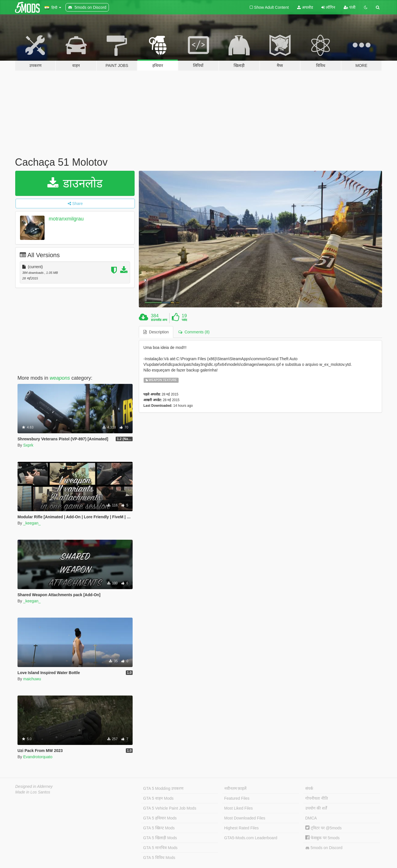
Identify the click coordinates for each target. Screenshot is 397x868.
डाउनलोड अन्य (159, 320)
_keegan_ (32, 523)
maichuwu (32, 679)
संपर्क (309, 788)
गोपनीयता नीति (317, 798)
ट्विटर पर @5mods (323, 828)
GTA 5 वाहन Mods (158, 798)
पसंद (184, 320)
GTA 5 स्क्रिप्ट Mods (159, 828)
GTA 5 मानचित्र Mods (160, 848)
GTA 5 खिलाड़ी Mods (160, 838)
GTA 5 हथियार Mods (160, 818)
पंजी (350, 7)
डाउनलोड (75, 183)
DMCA (311, 818)
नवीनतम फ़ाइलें (235, 788)
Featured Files (237, 798)
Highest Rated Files (242, 828)
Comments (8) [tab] (194, 332)
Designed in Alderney (34, 786)
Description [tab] (156, 332)
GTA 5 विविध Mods (159, 858)
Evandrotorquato (38, 757)
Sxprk (28, 445)
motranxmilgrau (66, 219)
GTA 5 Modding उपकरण (163, 788)
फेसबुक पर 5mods (323, 838)
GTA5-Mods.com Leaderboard (251, 838)
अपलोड (305, 7)
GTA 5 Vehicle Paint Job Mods (170, 808)
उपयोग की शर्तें (316, 808)
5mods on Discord (324, 848)
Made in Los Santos (33, 792)
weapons (60, 378)
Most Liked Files (239, 808)
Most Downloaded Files (245, 818)
